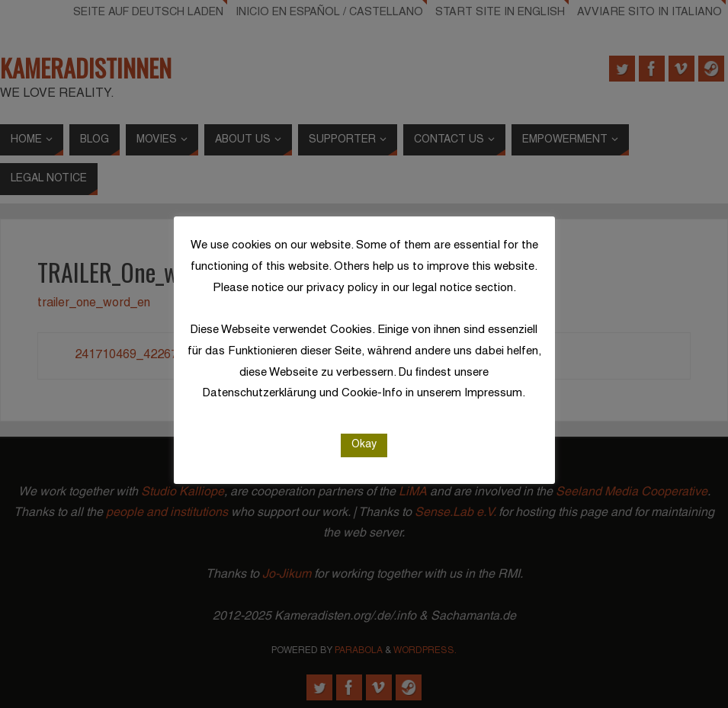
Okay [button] (364, 445)
